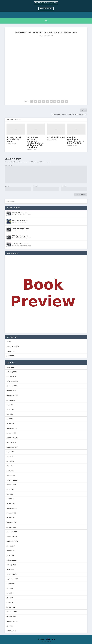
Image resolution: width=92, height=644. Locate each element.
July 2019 (10, 588)
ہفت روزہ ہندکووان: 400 (20, 228)
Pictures (50, 36)
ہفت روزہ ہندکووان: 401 (20, 213)
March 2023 (10, 504)
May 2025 (10, 414)
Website (63, 186)
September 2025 (12, 395)
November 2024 (12, 438)
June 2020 (10, 555)
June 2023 (10, 489)
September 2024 (12, 447)
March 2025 (10, 424)
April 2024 (10, 471)
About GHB (10, 356)
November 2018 (12, 612)
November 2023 (12, 480)
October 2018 (11, 617)
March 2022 (10, 518)
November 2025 (12, 386)
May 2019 (10, 598)
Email (36, 186)
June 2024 (10, 461)
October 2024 (11, 442)
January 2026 (11, 377)
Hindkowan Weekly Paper (47, 3)
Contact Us (10, 351)
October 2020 (11, 551)
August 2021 (11, 546)
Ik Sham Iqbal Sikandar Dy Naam (14, 139)
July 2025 (10, 405)
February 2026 (12, 372)
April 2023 (10, 499)
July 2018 (10, 626)
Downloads (24, 222)
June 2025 (10, 409)
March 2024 (11, 475)
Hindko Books (47, 9)
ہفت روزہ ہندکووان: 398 (20, 244)
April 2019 (10, 602)
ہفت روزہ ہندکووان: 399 (20, 236)
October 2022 (11, 513)
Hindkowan (24, 214)
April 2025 (10, 419)
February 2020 (12, 560)
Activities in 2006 (56, 137)
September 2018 (12, 621)
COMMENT (8, 165)
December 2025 (12, 381)
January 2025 (11, 433)
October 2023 (11, 485)
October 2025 (11, 391)
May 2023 (10, 494)
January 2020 (11, 565)
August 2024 (11, 452)
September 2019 (12, 579)
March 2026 (11, 367)
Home (29, 214)
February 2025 (11, 428)
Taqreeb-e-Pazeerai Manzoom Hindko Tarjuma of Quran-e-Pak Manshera (35, 142)
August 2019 (11, 584)
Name (7, 186)
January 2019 (11, 607)
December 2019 (12, 569)
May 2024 (10, 466)
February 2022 (11, 522)
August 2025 (11, 400)
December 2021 (12, 532)
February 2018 (11, 631)
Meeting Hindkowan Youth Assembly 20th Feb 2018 (76, 140)
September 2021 (12, 541)
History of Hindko (13, 346)
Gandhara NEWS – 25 (20, 220)
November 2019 (12, 574)
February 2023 (11, 508)
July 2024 (10, 457)
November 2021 (12, 537)
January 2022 (11, 527)
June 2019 (10, 593)
